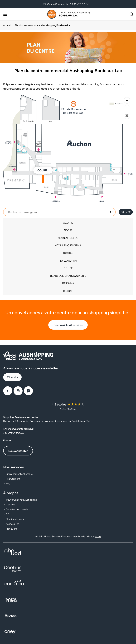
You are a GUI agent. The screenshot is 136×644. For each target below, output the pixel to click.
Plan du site (12, 529)
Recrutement (13, 479)
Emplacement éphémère (19, 474)
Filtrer (126, 212)
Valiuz (98, 536)
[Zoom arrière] (127, 108)
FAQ (8, 483)
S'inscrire (12, 377)
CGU (8, 514)
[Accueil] (8, 25)
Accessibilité (12, 524)
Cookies (10, 504)
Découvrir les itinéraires (68, 325)
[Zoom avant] (127, 100)
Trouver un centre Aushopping (21, 500)
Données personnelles (18, 509)
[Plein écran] (127, 116)
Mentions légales (15, 519)
